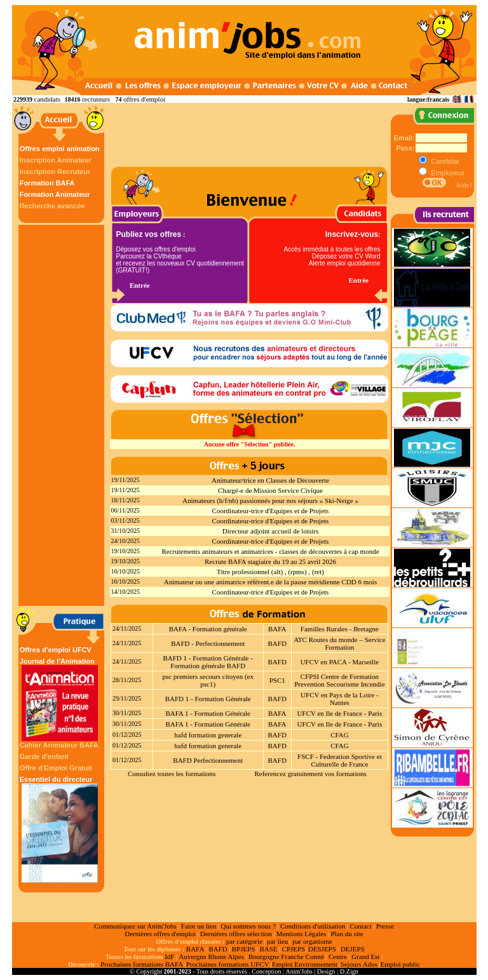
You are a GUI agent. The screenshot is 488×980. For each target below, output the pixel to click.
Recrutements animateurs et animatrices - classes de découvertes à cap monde (270, 551)
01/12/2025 (127, 735)
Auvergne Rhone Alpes (211, 957)
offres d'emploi (144, 99)
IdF (169, 957)
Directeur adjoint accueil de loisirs (271, 531)
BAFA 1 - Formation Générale (208, 713)
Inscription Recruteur (55, 171)
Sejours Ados (359, 964)
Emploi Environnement (305, 964)
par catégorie (244, 941)
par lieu (277, 941)
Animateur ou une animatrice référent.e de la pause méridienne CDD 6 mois (270, 582)
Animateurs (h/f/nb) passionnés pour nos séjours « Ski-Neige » (270, 500)
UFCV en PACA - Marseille (340, 662)
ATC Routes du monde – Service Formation (340, 643)
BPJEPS (244, 949)
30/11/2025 (127, 713)
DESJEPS (322, 949)
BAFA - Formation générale (208, 629)
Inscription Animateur (56, 160)
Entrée (140, 285)
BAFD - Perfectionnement (208, 643)
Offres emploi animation (60, 149)
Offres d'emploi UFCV (56, 650)
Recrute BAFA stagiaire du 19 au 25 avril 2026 (270, 561)
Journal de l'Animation (60, 699)
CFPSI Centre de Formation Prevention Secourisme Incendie (339, 680)
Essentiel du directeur (60, 829)
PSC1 (277, 680)
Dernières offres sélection (236, 934)
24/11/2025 (127, 628)
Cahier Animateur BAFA (59, 745)
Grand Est (365, 957)
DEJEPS (353, 949)
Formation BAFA (47, 183)
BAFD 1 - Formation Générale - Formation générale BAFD (207, 662)
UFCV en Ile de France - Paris (340, 713)
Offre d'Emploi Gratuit (56, 768)
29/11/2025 (127, 698)
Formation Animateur (55, 194)
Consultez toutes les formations (172, 774)
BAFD (277, 643)
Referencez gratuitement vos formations (310, 774)
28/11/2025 (127, 680)
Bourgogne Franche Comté (286, 957)
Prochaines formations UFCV (228, 964)
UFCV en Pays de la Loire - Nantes (340, 699)
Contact (361, 926)
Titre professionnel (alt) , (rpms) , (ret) (270, 572)
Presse (385, 926)
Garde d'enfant (44, 756)
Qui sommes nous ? (248, 926)
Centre (338, 957)
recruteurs (96, 99)
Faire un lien (199, 926)
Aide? (464, 185)
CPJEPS (294, 949)
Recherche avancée (52, 206)
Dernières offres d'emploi (160, 934)
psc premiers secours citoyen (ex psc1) (208, 680)
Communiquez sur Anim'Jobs (135, 926)
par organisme (312, 941)
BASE (268, 949)
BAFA (277, 629)
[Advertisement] (63, 415)
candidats (48, 99)
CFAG (340, 735)
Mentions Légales (302, 934)
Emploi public (400, 964)
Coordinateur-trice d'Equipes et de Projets (271, 511)
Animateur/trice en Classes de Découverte (270, 480)
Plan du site (347, 934)
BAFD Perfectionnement (208, 760)
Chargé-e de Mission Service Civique (270, 490)
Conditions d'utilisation (313, 926)
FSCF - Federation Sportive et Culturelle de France (340, 760)
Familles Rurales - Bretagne (340, 629)
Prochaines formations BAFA (142, 964)
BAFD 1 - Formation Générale (208, 699)
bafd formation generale (208, 735)
